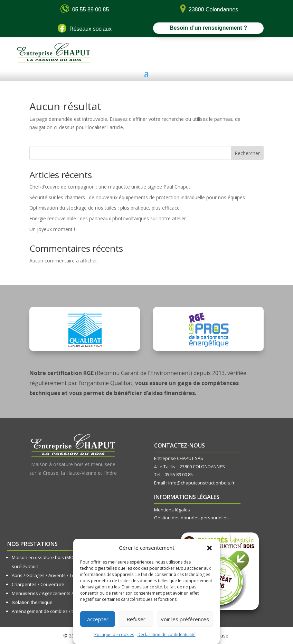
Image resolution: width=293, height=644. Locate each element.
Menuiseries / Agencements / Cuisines (52, 593)
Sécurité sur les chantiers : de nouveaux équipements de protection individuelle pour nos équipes (137, 197)
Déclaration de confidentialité (167, 635)
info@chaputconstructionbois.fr (201, 483)
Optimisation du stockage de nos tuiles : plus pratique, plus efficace (105, 208)
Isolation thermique (32, 602)
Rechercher (247, 153)
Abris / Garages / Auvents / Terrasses (51, 575)
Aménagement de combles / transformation (58, 611)
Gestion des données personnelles (191, 518)
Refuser (136, 619)
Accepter (98, 619)
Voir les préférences (185, 619)
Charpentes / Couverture (38, 584)
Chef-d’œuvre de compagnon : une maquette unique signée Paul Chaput (110, 187)
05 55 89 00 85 (179, 474)
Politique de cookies (114, 635)
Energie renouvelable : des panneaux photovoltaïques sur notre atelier (108, 218)
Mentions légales (172, 510)
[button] (209, 548)
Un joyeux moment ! (52, 229)
